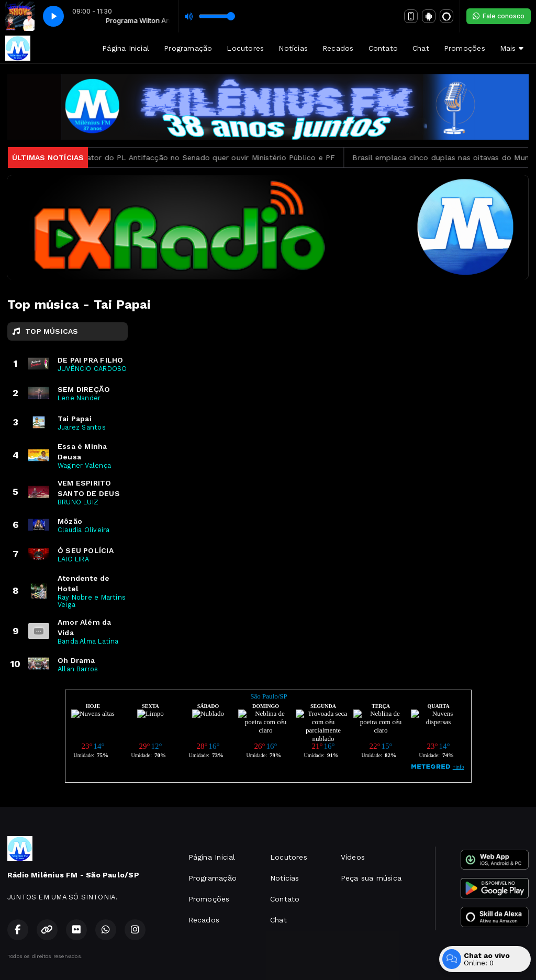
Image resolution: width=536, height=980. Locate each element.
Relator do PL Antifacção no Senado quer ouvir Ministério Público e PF (212, 157)
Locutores (245, 48)
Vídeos (353, 857)
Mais (512, 48)
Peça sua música (371, 878)
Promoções (465, 48)
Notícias (293, 48)
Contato (383, 48)
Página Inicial (126, 48)
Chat (421, 48)
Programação (188, 48)
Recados (338, 48)
